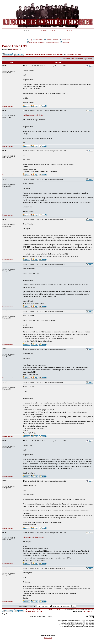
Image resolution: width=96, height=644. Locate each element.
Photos (56, 31)
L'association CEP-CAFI (73, 54)
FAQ (29, 40)
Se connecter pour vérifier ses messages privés (43, 42)
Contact (69, 31)
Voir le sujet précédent (70, 59)
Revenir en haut (8, 106)
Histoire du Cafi (48, 31)
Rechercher (38, 40)
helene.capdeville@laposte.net (33, 537)
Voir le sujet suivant (86, 59)
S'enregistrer (65, 40)
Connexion (65, 42)
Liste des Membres (51, 40)
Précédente (15, 50)
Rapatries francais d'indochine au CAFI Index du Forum (45, 54)
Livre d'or (63, 31)
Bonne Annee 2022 (15, 46)
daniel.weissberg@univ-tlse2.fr (33, 115)
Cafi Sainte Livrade (48, 638)
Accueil (40, 31)
